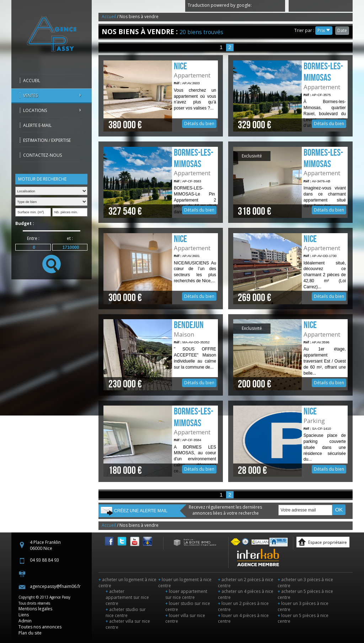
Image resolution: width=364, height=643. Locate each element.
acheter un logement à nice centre (127, 583)
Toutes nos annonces (40, 627)
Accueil (32, 81)
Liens (24, 615)
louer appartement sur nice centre (186, 594)
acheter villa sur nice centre (128, 624)
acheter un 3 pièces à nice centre (305, 583)
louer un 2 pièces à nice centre (243, 606)
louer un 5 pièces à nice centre (303, 618)
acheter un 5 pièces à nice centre (305, 594)
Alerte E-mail (37, 125)
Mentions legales (35, 609)
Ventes (30, 95)
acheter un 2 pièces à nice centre (246, 583)
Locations (35, 110)
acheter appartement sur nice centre (127, 597)
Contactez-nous (42, 155)
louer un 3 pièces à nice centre (303, 606)
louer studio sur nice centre (188, 606)
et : (70, 238)
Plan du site (30, 633)
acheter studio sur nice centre (126, 612)
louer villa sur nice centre (185, 618)
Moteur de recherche (42, 179)
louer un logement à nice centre (185, 583)
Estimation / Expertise (47, 140)
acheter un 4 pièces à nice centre (246, 594)
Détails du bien (161, 96)
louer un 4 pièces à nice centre (243, 618)
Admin (25, 621)
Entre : (33, 238)
